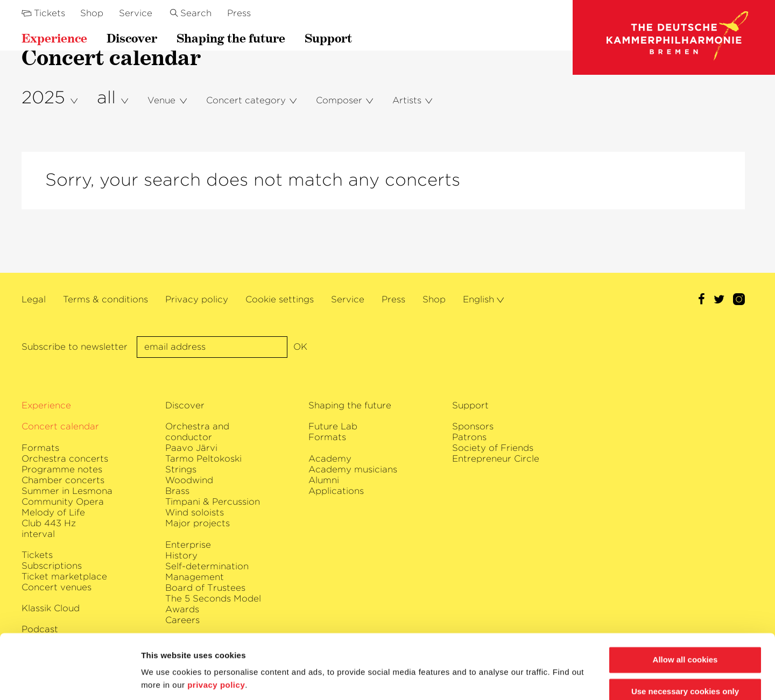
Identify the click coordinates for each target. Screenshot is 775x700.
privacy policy (216, 649)
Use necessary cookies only (685, 656)
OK (300, 347)
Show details (166, 679)
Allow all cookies (685, 624)
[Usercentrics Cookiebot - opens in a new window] (70, 679)
